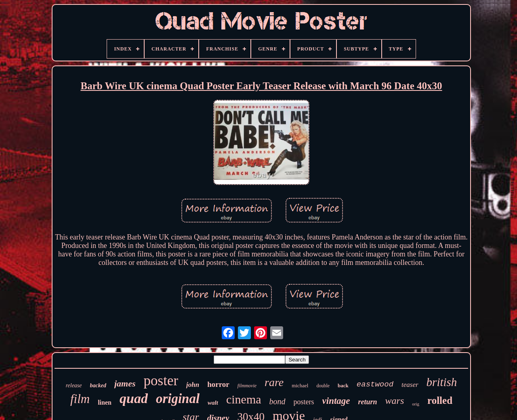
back (343, 385)
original (178, 399)
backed (98, 385)
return (368, 402)
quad (134, 398)
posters (304, 402)
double (323, 386)
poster (161, 381)
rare (274, 382)
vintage (336, 401)
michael (300, 385)
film (80, 399)
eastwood (375, 384)
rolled (440, 400)
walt (213, 403)
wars (395, 401)
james (125, 383)
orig (416, 404)
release (74, 385)
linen (105, 402)
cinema (244, 399)
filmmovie (247, 386)
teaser (410, 385)
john (193, 385)
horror (218, 384)
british (442, 382)
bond (277, 401)
